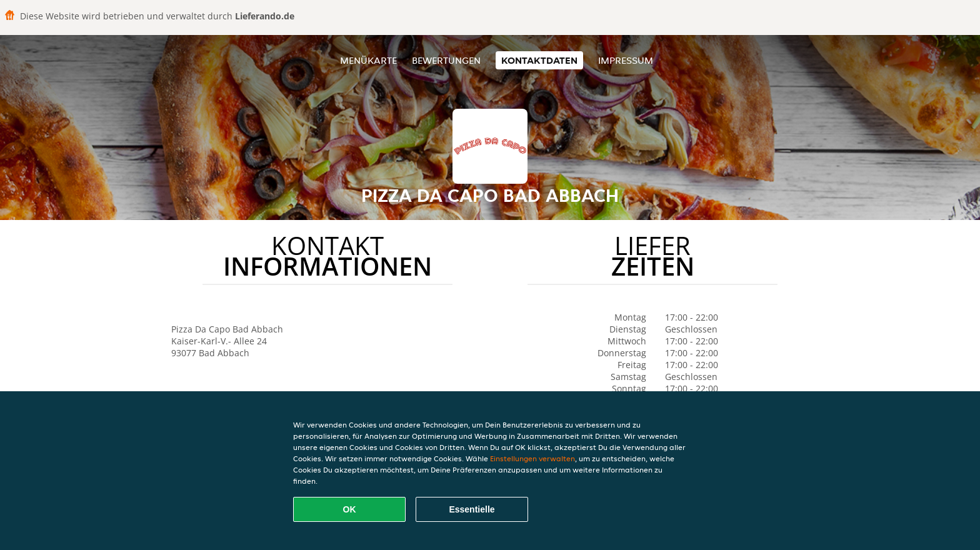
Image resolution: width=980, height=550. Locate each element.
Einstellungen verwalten (532, 458)
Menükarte (368, 60)
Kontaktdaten (539, 60)
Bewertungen (446, 60)
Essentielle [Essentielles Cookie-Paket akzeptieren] (472, 509)
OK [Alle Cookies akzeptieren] (350, 509)
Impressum (626, 60)
